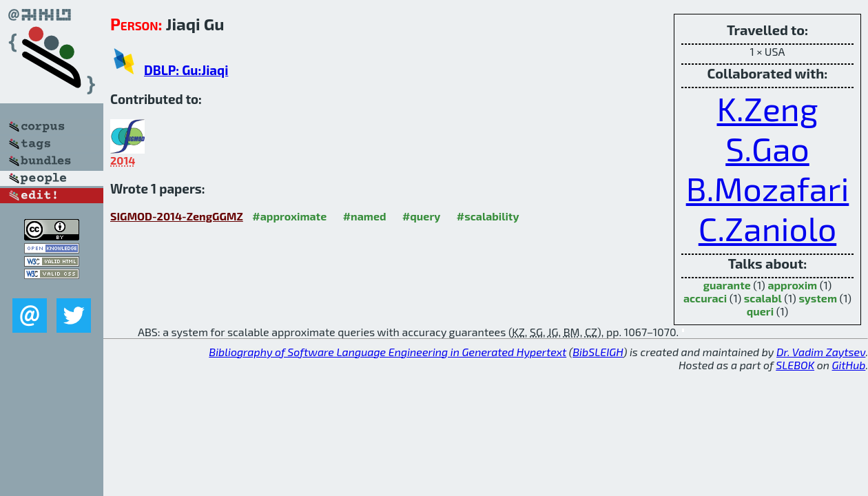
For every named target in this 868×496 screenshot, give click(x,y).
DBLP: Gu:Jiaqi (186, 70)
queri (760, 311)
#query (421, 216)
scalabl (763, 298)
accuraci (705, 298)
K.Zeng (768, 108)
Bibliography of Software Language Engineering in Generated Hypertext (387, 352)
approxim (792, 285)
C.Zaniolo (767, 228)
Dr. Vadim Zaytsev (821, 352)
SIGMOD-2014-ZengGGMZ (177, 216)
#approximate (289, 216)
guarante (727, 285)
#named (365, 216)
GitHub (849, 365)
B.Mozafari (768, 188)
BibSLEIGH (598, 352)
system (818, 298)
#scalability (488, 216)
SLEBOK (795, 365)
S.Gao (767, 148)
